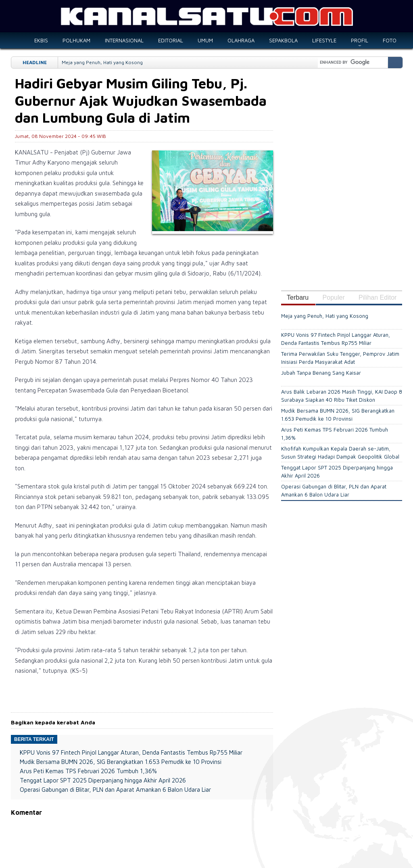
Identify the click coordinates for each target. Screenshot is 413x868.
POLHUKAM (76, 40)
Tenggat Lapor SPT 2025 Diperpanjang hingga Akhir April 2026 (103, 780)
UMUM (205, 40)
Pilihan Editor (378, 297)
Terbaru (298, 297)
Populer (334, 297)
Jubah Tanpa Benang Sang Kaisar (321, 373)
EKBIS (41, 40)
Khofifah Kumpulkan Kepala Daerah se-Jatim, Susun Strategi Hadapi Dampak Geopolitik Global (340, 453)
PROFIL (360, 40)
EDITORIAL (171, 40)
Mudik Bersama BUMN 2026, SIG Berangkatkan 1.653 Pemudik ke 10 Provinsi (121, 762)
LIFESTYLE (324, 40)
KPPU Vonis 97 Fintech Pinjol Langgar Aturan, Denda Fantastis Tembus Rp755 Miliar (131, 752)
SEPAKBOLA (283, 40)
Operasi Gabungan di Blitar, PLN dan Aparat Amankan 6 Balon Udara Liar (115, 790)
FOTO (390, 40)
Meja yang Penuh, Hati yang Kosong (102, 62)
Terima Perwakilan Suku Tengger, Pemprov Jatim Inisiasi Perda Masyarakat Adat (340, 358)
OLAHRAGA (241, 40)
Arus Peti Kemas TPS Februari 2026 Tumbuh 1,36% (88, 771)
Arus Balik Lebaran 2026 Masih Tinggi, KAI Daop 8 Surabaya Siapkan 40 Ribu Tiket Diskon (342, 396)
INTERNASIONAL (124, 40)
